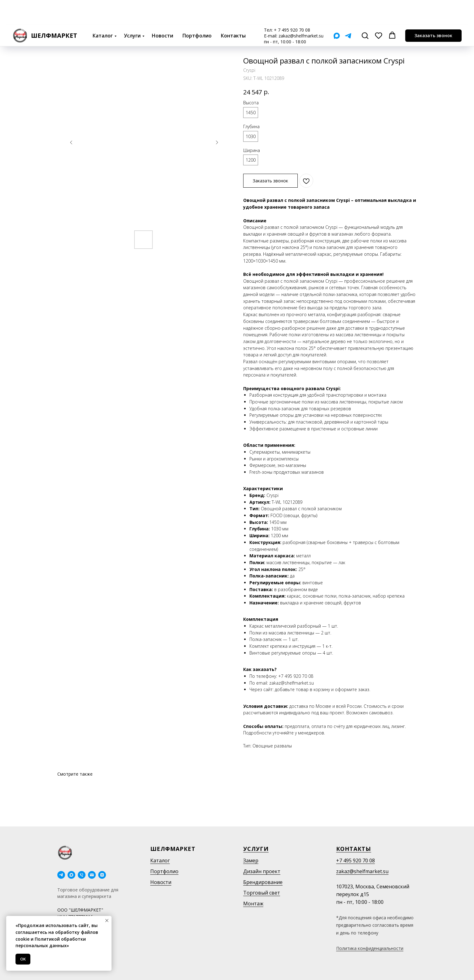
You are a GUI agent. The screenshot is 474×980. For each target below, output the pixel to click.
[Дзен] (102, 875)
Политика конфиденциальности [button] (370, 948)
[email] (92, 875)
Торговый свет (262, 893)
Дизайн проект (262, 871)
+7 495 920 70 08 (355, 860)
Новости (162, 11)
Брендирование (263, 882)
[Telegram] (348, 11)
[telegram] (61, 875)
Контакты (233, 11)
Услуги (132, 11)
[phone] (82, 875)
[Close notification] (107, 921)
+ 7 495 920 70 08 (292, 5)
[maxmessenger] (71, 875)
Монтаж (253, 904)
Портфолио (197, 11)
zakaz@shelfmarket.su (301, 11)
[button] (365, 10)
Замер (251, 860)
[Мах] (337, 11)
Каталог (103, 11)
